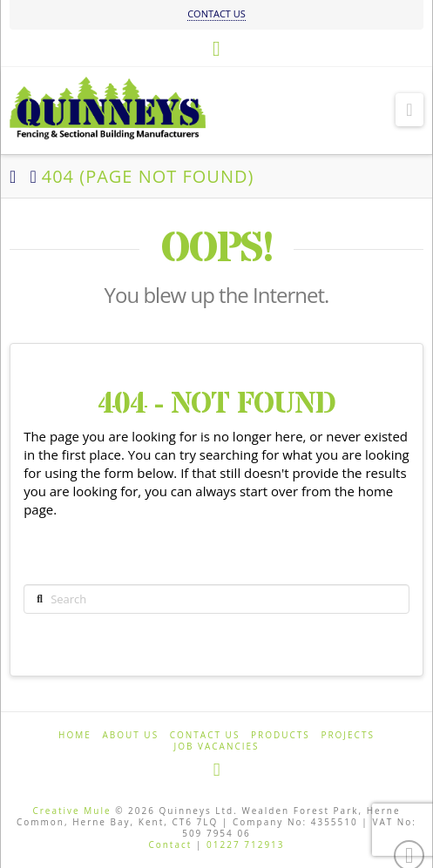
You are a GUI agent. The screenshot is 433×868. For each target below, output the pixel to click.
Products (281, 735)
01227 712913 (246, 844)
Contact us (205, 735)
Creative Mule (71, 811)
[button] (409, 110)
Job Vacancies (216, 747)
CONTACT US (216, 13)
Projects (348, 735)
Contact (170, 844)
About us (130, 735)
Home (75, 735)
